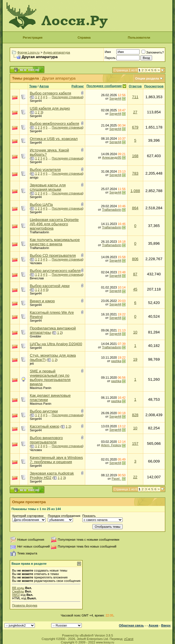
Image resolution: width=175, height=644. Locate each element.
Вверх (166, 625)
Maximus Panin (40, 388)
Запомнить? (153, 52)
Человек (36, 263)
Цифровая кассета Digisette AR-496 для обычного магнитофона (54, 224)
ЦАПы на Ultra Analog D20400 (56, 344)
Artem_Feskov (111, 445)
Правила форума (25, 605)
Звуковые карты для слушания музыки (48, 187)
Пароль (110, 58)
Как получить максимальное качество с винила (55, 242)
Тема (33, 86)
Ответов (135, 86)
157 (135, 444)
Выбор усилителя (45, 170)
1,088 (135, 191)
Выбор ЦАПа (41, 205)
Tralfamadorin (112, 210)
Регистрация (33, 37)
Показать (89, 516)
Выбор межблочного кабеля (54, 124)
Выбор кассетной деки (50, 286)
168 (135, 156)
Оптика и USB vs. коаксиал (54, 139)
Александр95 (112, 157)
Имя (108, 52)
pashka (116, 361)
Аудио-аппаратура (57, 52)
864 (135, 208)
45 (135, 289)
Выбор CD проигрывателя (53, 255)
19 (135, 359)
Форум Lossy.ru (28, 52)
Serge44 (36, 101)
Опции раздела (147, 78)
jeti (32, 364)
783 (135, 173)
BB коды (18, 588)
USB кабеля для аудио (50, 108)
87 (135, 274)
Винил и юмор (42, 301)
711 (135, 97)
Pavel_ (117, 479)
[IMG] (16, 595)
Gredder (35, 336)
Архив (154, 625)
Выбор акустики (44, 411)
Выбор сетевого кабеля (50, 93)
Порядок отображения (64, 516)
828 (135, 415)
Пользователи (139, 37)
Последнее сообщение (104, 86)
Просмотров (154, 86)
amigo (34, 177)
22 (135, 477)
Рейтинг (78, 86)
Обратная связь (131, 625)
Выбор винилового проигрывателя (46, 440)
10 (135, 332)
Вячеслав (37, 278)
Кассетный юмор (45, 426)
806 (135, 259)
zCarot (129, 639)
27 (135, 112)
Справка (84, 37)
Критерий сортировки (28, 516)
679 (135, 127)
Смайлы (18, 591)
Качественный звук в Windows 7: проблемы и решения (56, 460)
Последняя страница (67, 97)
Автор (44, 86)
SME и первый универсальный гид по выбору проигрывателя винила (50, 378)
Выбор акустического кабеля (55, 271)
